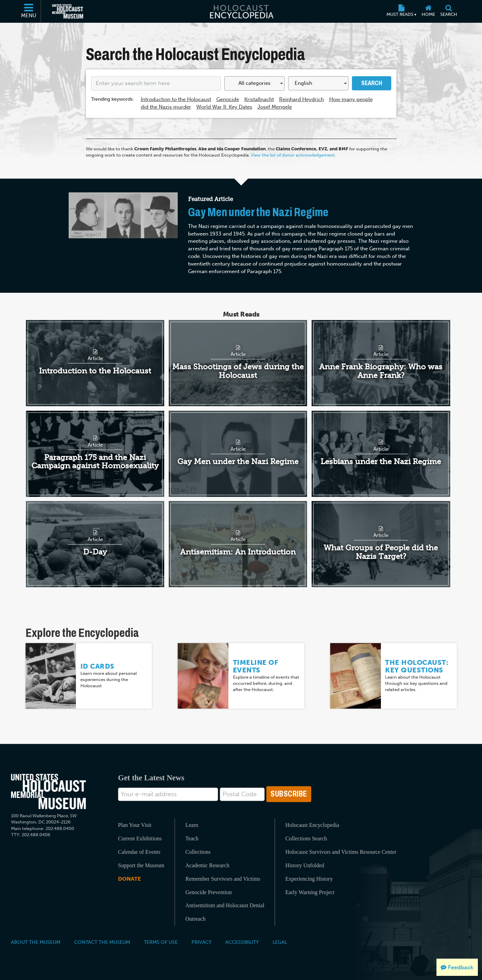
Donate (129, 879)
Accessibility (242, 942)
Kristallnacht (259, 99)
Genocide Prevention (209, 892)
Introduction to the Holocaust (176, 99)
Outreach (195, 919)
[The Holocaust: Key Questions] (356, 676)
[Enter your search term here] (156, 83)
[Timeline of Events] (203, 676)
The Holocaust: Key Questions (417, 666)
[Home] (429, 11)
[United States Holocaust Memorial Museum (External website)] (68, 11)
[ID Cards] (51, 676)
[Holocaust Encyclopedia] (241, 11)
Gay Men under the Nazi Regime (258, 212)
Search (372, 83)
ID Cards (97, 666)
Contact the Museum (102, 942)
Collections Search (306, 838)
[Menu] (29, 11)
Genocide (228, 99)
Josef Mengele (275, 107)
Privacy (201, 942)
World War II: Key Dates (224, 107)
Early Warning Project (310, 892)
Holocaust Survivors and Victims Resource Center (341, 852)
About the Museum (36, 942)
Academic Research (207, 865)
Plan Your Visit (135, 825)
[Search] (449, 11)
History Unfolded (305, 865)
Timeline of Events (256, 666)
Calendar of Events (139, 852)
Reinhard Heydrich (302, 99)
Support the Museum (141, 865)
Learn (192, 825)
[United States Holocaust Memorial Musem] (48, 792)
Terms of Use (161, 942)
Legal (280, 942)
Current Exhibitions (140, 838)
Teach (192, 838)
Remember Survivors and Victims (223, 879)
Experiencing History (309, 879)
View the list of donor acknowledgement (293, 155)
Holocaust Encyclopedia (312, 825)
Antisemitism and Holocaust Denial (225, 905)
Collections (198, 852)
